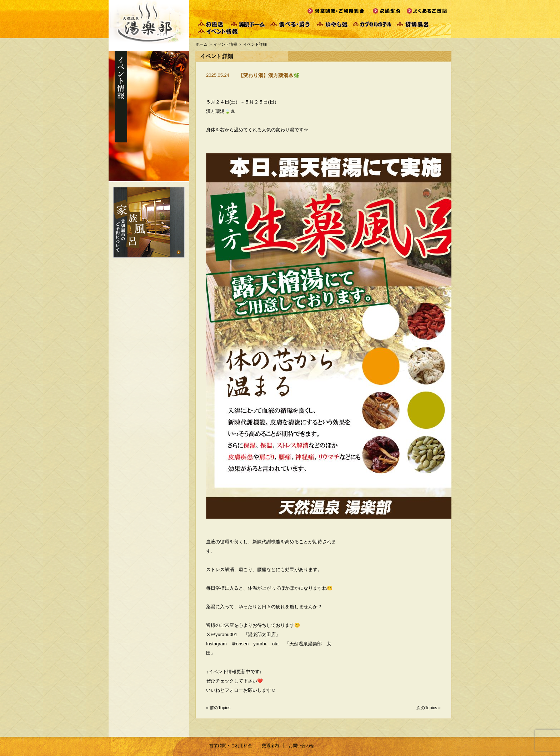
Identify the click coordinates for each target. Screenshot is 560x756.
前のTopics (220, 708)
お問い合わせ (301, 746)
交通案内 (270, 746)
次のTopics (427, 708)
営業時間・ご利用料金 (231, 746)
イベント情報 (225, 44)
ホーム (202, 44)
